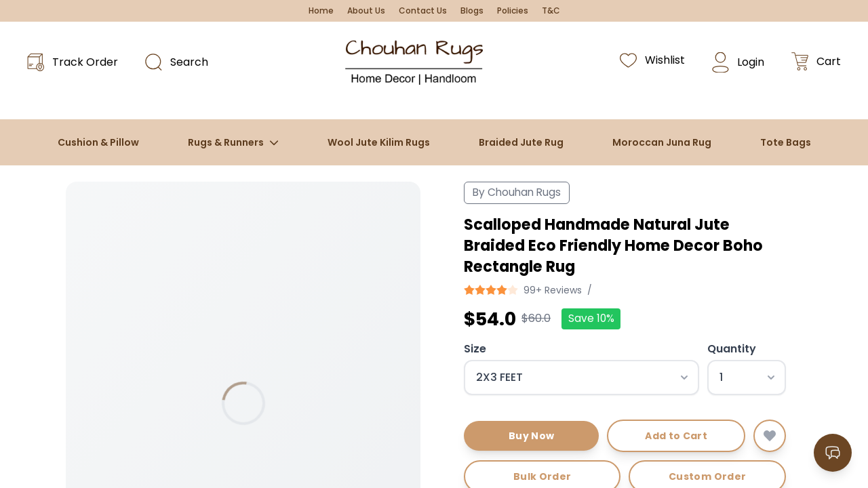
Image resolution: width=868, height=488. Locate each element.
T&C (551, 11)
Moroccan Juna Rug (662, 142)
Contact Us (423, 11)
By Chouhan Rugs (517, 192)
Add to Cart (676, 436)
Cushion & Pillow (98, 142)
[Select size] (581, 378)
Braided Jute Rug (521, 142)
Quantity (732, 349)
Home (321, 11)
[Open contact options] (833, 453)
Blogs (472, 11)
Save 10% (591, 318)
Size (475, 349)
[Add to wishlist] (770, 436)
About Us (366, 11)
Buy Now (531, 436)
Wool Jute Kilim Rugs (379, 142)
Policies (513, 11)
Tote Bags (786, 142)
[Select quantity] (747, 378)
